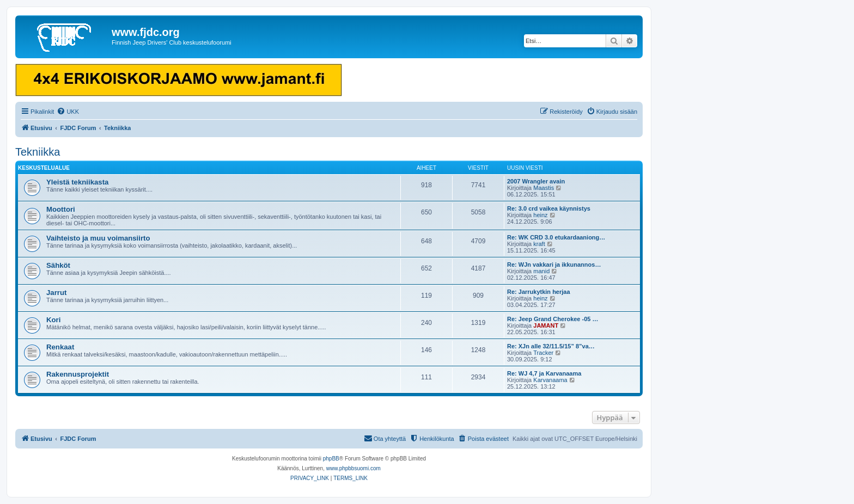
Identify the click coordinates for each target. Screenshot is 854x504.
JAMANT (546, 325)
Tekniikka (38, 152)
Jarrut (56, 293)
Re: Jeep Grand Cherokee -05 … (553, 319)
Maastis (544, 188)
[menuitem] (68, 112)
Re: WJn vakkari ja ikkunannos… (554, 265)
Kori (53, 320)
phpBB (331, 459)
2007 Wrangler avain (536, 181)
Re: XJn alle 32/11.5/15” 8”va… (551, 346)
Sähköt (58, 265)
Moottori (61, 209)
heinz (540, 215)
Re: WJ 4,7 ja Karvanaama (544, 373)
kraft (539, 244)
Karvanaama (550, 380)
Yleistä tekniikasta (77, 182)
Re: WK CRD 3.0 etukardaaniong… (556, 237)
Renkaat (60, 347)
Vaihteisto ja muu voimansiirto (98, 238)
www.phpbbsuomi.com (353, 468)
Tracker (543, 353)
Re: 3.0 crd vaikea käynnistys (549, 208)
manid (541, 271)
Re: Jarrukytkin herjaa (539, 292)
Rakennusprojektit (78, 374)
